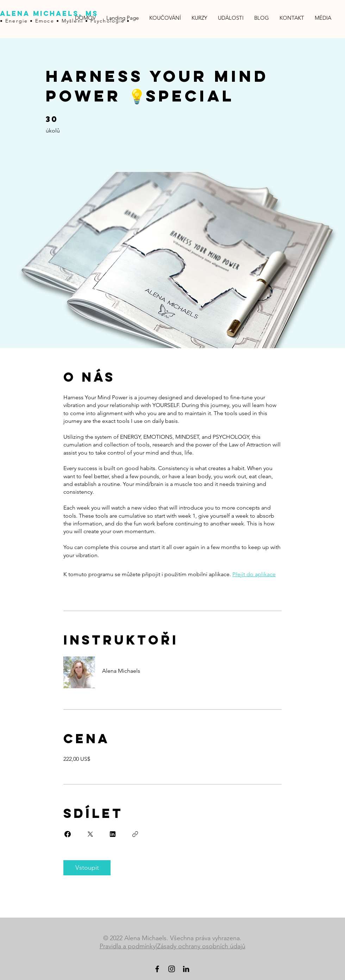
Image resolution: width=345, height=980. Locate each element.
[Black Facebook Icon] (157, 969)
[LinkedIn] (186, 969)
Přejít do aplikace (254, 574)
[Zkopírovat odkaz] (135, 834)
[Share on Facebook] (68, 834)
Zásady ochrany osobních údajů (201, 946)
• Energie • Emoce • (31, 21)
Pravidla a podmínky (128, 946)
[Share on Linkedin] (113, 834)
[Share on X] (90, 834)
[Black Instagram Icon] (172, 969)
